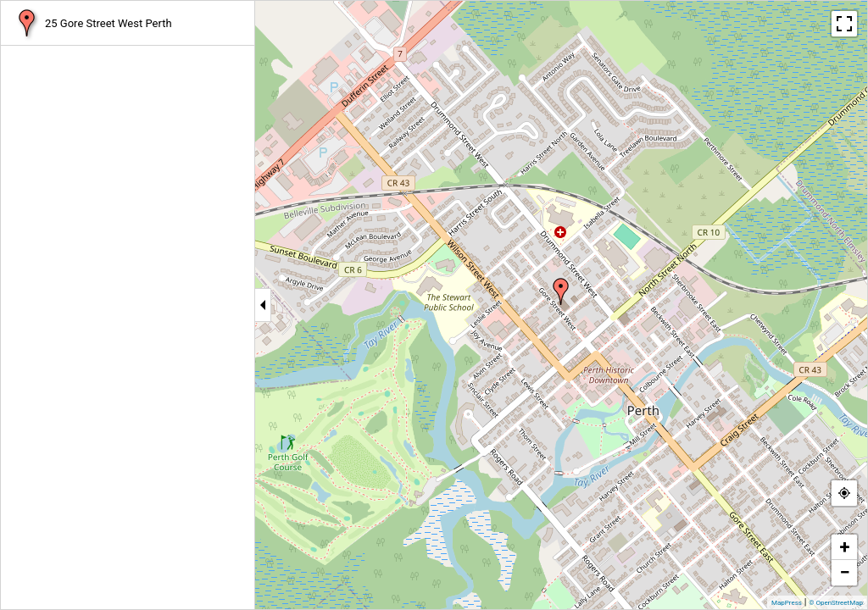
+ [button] (845, 547)
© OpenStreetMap (836, 603)
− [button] (844, 572)
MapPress (787, 603)
